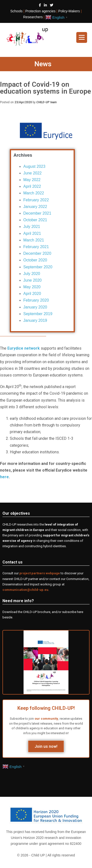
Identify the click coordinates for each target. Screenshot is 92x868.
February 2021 (36, 247)
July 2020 (32, 274)
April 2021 (32, 233)
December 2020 (37, 253)
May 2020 (32, 287)
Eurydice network (24, 348)
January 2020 (35, 307)
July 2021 (32, 227)
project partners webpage (40, 573)
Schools (16, 11)
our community (46, 719)
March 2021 (34, 240)
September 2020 (38, 267)
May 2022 (32, 180)
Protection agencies (40, 11)
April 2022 (32, 186)
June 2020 (33, 280)
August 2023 (34, 166)
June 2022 (33, 173)
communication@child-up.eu (25, 590)
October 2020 (35, 260)
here (4, 477)
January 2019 (35, 320)
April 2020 (32, 294)
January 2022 (35, 207)
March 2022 (34, 193)
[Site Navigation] (82, 37)
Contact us (13, 562)
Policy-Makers (69, 11)
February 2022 (36, 200)
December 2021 (37, 213)
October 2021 (35, 220)
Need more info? (18, 601)
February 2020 (36, 300)
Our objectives (16, 513)
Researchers (33, 17)
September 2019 (38, 314)
